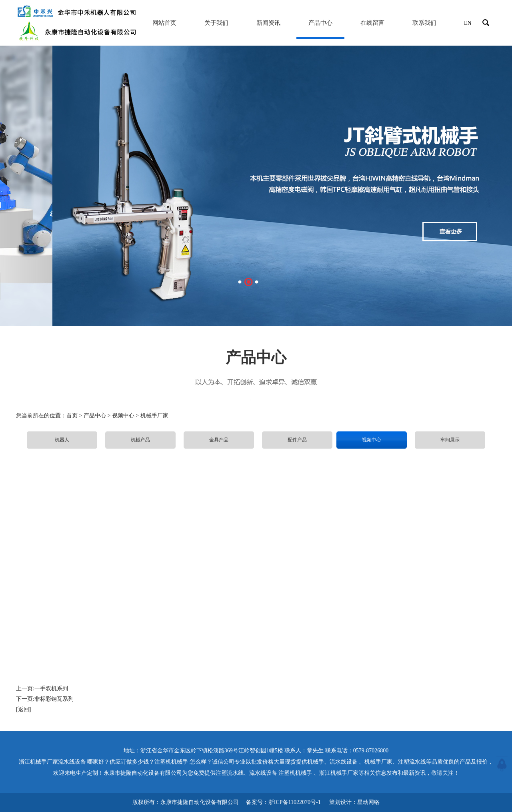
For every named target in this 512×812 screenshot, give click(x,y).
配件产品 (297, 440)
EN (468, 23)
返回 (24, 709)
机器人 (62, 440)
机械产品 (140, 440)
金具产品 (219, 440)
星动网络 (368, 802)
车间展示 (450, 440)
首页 (72, 416)
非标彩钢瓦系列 (54, 699)
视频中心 (372, 440)
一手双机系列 (51, 689)
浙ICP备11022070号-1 (295, 802)
